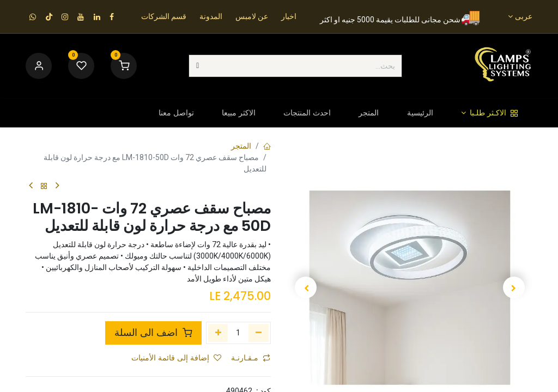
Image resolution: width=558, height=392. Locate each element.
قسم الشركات (164, 16)
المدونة (211, 16)
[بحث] (198, 66)
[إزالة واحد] (259, 333)
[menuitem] (490, 113)
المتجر (241, 146)
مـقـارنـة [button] (251, 358)
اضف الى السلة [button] (153, 333)
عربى (524, 16)
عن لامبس (252, 16)
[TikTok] (49, 17)
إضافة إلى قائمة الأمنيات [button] (176, 358)
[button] (514, 287)
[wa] (33, 17)
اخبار (289, 16)
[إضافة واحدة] (218, 333)
